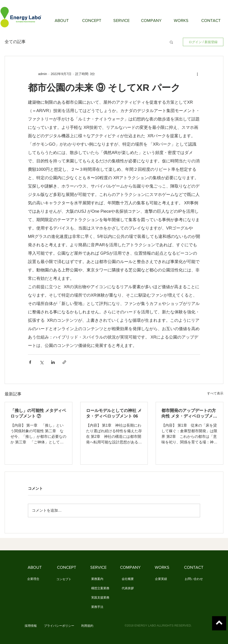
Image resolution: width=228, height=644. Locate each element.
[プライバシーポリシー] (59, 626)
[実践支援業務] (100, 598)
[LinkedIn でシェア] (53, 362)
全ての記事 (15, 42)
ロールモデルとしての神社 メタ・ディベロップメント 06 (114, 413)
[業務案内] (97, 579)
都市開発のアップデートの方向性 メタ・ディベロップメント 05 (189, 414)
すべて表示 (215, 393)
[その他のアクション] (197, 74)
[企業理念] (33, 579)
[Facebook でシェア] (30, 362)
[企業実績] (161, 579)
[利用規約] (87, 626)
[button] (171, 42)
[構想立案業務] (100, 589)
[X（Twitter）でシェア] (42, 362)
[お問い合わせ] (194, 579)
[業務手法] (97, 607)
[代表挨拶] (128, 589)
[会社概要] (128, 579)
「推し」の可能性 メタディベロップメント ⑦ (38, 413)
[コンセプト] (64, 579)
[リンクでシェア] (64, 362)
